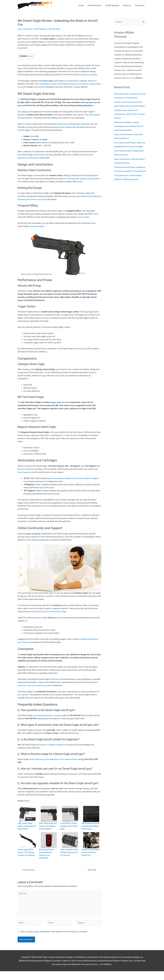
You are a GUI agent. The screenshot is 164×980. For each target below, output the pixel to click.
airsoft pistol (39, 155)
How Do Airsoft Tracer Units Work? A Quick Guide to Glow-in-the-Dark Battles (130, 110)
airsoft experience (25, 472)
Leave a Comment (25, 29)
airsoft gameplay (38, 227)
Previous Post (28, 876)
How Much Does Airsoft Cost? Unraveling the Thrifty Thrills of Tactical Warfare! (127, 122)
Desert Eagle (49, 81)
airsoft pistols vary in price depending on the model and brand (55, 760)
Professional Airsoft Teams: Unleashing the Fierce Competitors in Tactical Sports (130, 183)
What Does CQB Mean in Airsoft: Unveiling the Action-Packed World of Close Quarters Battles (130, 135)
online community (34, 534)
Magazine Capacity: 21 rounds (37, 140)
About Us (127, 6)
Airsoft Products (95, 6)
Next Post (92, 876)
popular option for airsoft (61, 403)
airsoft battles (92, 75)
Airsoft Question (112, 6)
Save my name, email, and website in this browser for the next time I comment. (54, 940)
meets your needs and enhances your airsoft (44, 686)
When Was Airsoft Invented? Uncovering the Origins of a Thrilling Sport (130, 98)
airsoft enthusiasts (48, 488)
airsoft (85, 291)
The (19, 100)
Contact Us (140, 6)
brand (57, 432)
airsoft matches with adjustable (73, 127)
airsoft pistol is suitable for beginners (52, 745)
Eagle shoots (63, 124)
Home (81, 6)
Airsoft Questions (42, 29)
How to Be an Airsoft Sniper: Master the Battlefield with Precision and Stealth (130, 155)
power (63, 655)
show (31, 57)
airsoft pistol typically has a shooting (48, 716)
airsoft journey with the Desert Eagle (54, 612)
